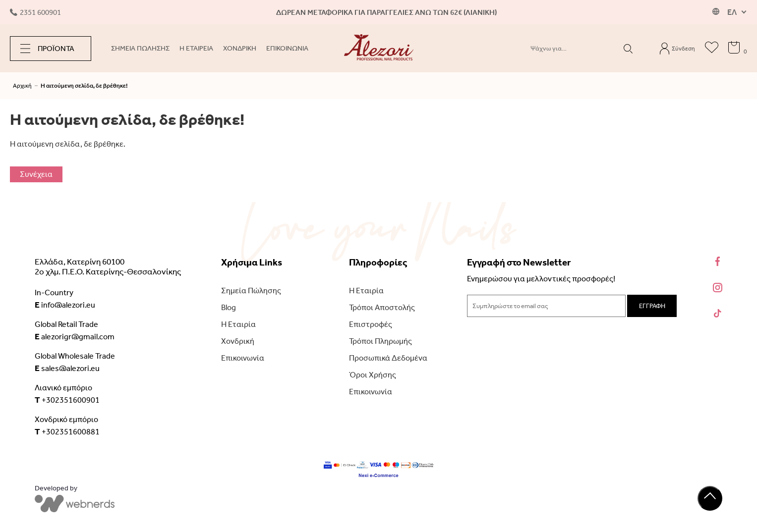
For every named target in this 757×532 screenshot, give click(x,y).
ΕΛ (732, 12)
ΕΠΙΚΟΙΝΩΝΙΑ (287, 48)
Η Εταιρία (238, 324)
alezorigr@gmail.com (75, 336)
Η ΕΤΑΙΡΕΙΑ (196, 48)
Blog (229, 307)
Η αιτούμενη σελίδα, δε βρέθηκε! (84, 86)
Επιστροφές (371, 324)
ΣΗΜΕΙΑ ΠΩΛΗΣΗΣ (140, 48)
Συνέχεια (36, 174)
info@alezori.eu (65, 305)
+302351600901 (67, 400)
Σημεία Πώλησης (251, 291)
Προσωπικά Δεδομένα (388, 358)
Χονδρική (238, 341)
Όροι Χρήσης (373, 375)
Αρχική (22, 86)
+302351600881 (67, 431)
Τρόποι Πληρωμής (380, 341)
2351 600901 (35, 12)
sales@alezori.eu (67, 368)
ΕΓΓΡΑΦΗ (652, 306)
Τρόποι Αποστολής (382, 307)
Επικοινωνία (243, 358)
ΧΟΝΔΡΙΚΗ (240, 48)
